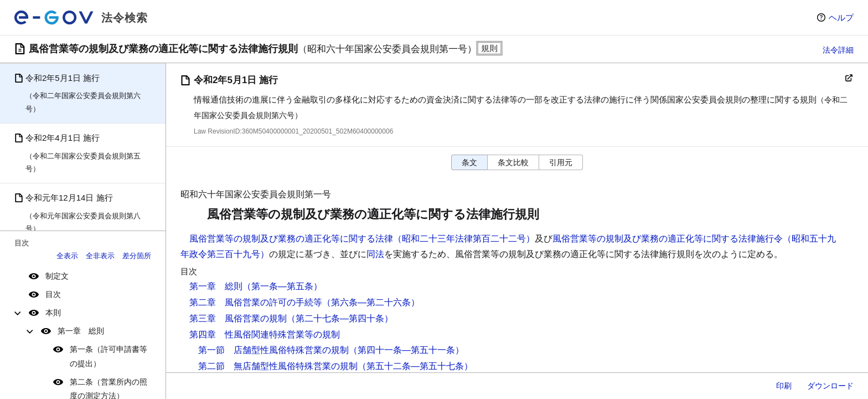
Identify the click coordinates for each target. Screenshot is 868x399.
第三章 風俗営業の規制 (238, 318)
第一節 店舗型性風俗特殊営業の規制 (273, 350)
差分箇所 (137, 256)
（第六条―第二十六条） (371, 302)
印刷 (784, 386)
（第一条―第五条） (282, 286)
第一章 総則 (81, 331)
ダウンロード (830, 386)
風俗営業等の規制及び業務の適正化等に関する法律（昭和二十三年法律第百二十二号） (362, 239)
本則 (53, 313)
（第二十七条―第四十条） (340, 318)
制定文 (57, 276)
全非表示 (100, 256)
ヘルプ (841, 17)
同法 (375, 254)
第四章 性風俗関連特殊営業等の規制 (265, 334)
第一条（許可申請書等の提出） (108, 356)
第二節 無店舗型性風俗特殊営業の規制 (278, 366)
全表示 (67, 256)
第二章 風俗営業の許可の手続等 (256, 302)
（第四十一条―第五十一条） (406, 350)
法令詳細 (838, 50)
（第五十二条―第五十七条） (415, 366)
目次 (53, 294)
